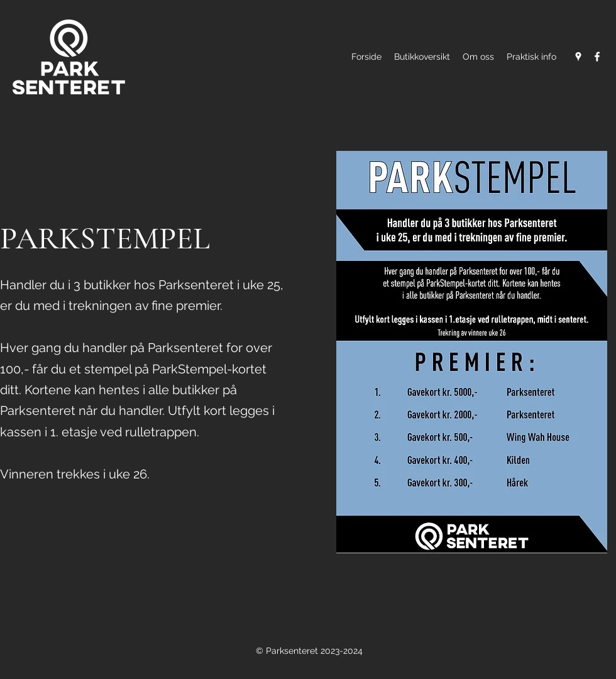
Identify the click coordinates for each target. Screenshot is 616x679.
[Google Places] (578, 57)
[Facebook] (597, 57)
